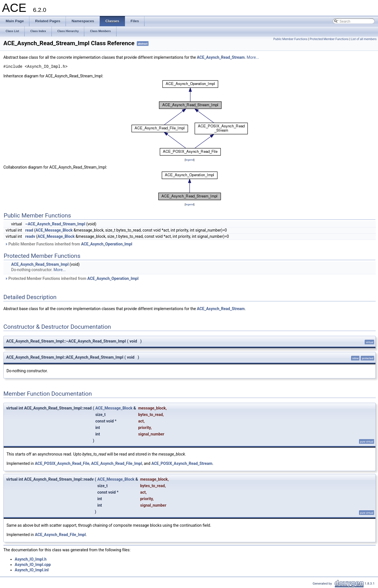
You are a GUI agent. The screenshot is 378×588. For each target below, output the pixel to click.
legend (190, 160)
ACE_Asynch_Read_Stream (221, 57)
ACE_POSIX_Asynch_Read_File (62, 463)
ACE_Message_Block (54, 230)
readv (30, 236)
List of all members (364, 39)
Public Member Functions (290, 39)
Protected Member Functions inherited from (72, 278)
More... (253, 57)
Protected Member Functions (329, 39)
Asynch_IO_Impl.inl (32, 570)
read (29, 230)
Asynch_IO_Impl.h (31, 559)
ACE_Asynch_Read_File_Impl (116, 463)
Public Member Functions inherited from (69, 244)
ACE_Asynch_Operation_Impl (107, 244)
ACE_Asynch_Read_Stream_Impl (40, 264)
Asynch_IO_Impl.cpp (33, 565)
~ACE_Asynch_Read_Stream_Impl (55, 224)
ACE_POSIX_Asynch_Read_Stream (182, 463)
